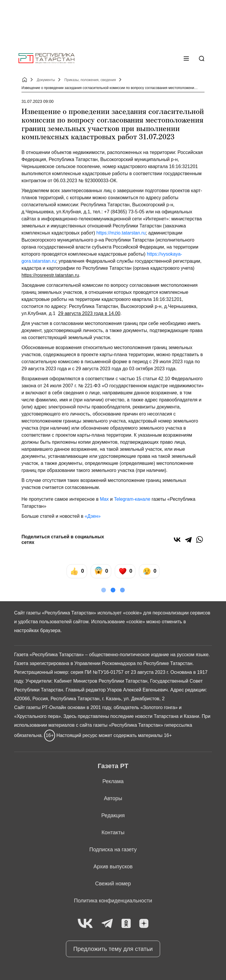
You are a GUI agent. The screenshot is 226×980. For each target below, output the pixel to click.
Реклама (113, 781)
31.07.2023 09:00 (38, 101)
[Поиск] (202, 58)
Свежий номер (113, 884)
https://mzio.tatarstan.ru (121, 233)
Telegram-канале (132, 499)
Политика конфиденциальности (113, 901)
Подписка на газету (113, 850)
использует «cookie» (120, 613)
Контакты (113, 832)
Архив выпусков (113, 867)
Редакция (113, 815)
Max (104, 499)
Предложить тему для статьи (113, 949)
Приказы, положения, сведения (90, 80)
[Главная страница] (46, 58)
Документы (46, 80)
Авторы (113, 798)
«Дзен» (93, 516)
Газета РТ (113, 766)
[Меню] (186, 58)
